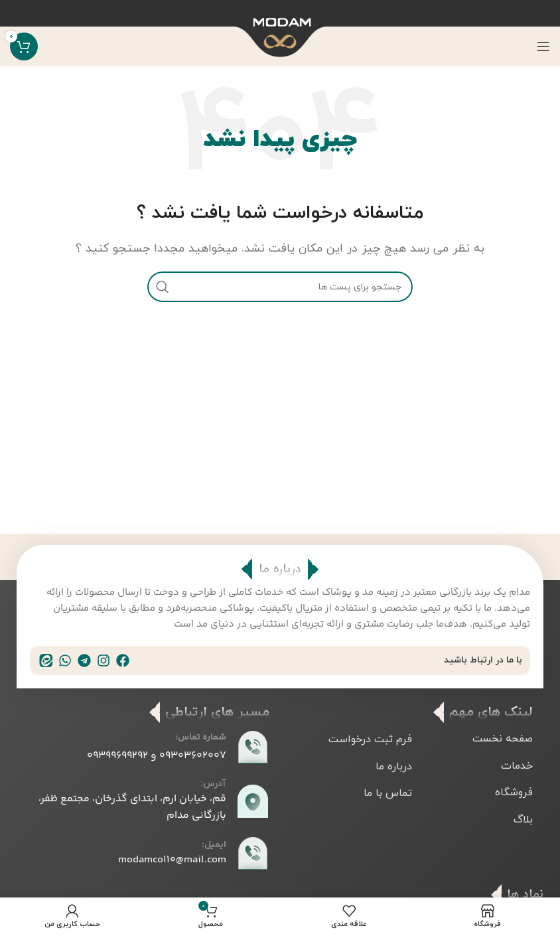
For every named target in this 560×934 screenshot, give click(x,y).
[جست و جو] (280, 287)
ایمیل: (214, 845)
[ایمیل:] (253, 854)
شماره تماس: (201, 738)
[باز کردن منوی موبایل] (543, 46)
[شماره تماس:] (253, 747)
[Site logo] (280, 49)
